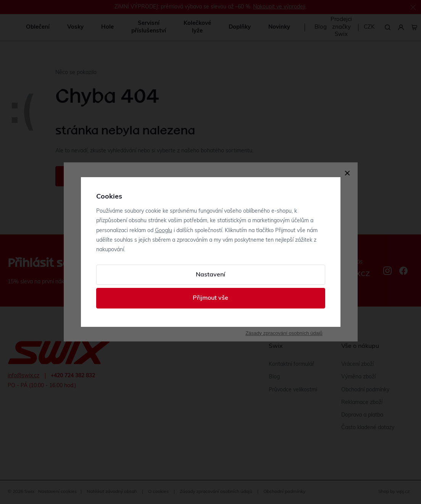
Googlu (164, 231)
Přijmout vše (210, 298)
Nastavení (210, 275)
